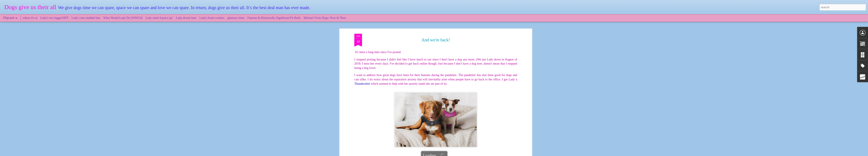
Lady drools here (186, 18)
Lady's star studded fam (86, 18)
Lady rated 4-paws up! (159, 18)
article (376, 90)
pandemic (432, 104)
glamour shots (236, 18)
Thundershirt (447, 104)
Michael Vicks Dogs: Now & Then (325, 18)
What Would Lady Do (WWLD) (123, 18)
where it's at (30, 18)
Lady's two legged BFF (54, 18)
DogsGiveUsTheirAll (452, 98)
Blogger (454, 154)
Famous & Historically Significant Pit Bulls (274, 18)
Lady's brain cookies (212, 18)
